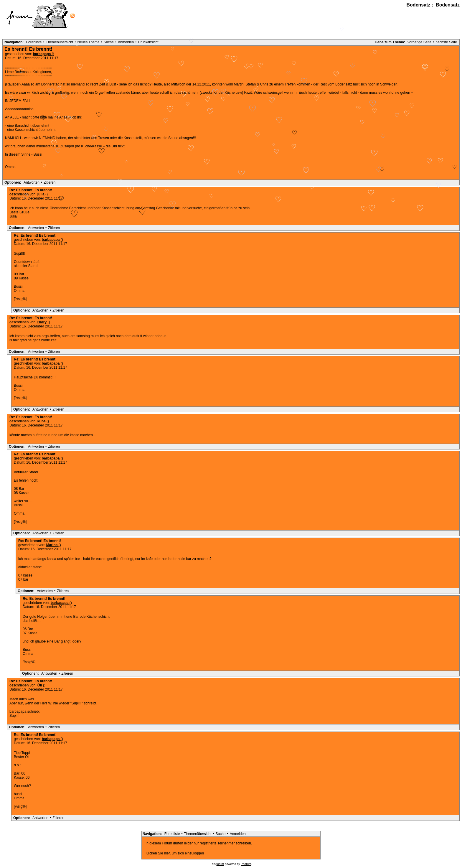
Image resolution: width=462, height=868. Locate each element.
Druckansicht (148, 42)
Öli (40, 685)
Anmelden (126, 42)
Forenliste (34, 42)
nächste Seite (446, 42)
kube (42, 421)
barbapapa (42, 54)
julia (41, 194)
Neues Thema (89, 42)
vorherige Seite (419, 42)
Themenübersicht (60, 42)
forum (220, 864)
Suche (109, 42)
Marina (52, 545)
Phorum (246, 864)
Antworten (32, 182)
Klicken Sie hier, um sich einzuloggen (175, 853)
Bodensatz (419, 5)
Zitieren (49, 182)
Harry (43, 322)
